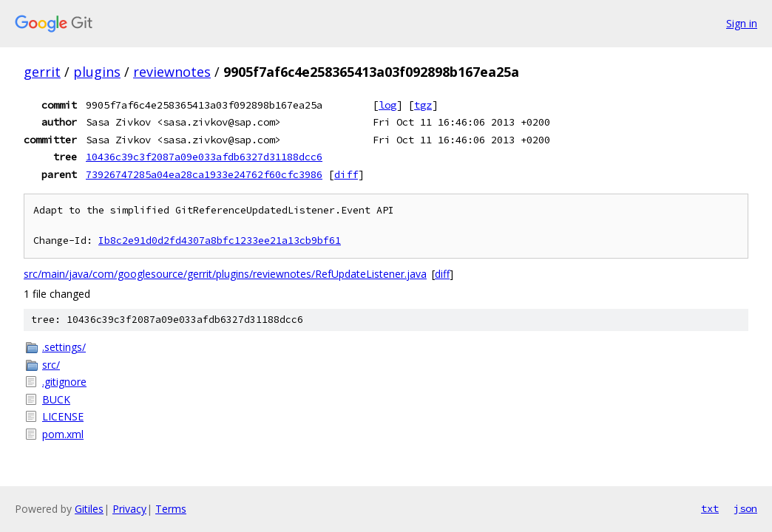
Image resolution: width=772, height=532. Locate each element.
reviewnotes (172, 72)
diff (346, 174)
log (387, 105)
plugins (97, 72)
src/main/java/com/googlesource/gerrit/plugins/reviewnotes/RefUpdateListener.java (225, 274)
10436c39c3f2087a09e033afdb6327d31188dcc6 (204, 157)
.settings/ (64, 347)
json (745, 508)
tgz (423, 105)
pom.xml (63, 434)
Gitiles (89, 509)
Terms (171, 509)
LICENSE (63, 416)
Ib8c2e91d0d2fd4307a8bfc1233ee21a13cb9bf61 (220, 241)
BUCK (56, 399)
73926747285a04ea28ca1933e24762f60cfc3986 (204, 174)
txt (710, 508)
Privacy (129, 509)
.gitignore (64, 382)
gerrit (42, 72)
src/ (51, 365)
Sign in (742, 23)
